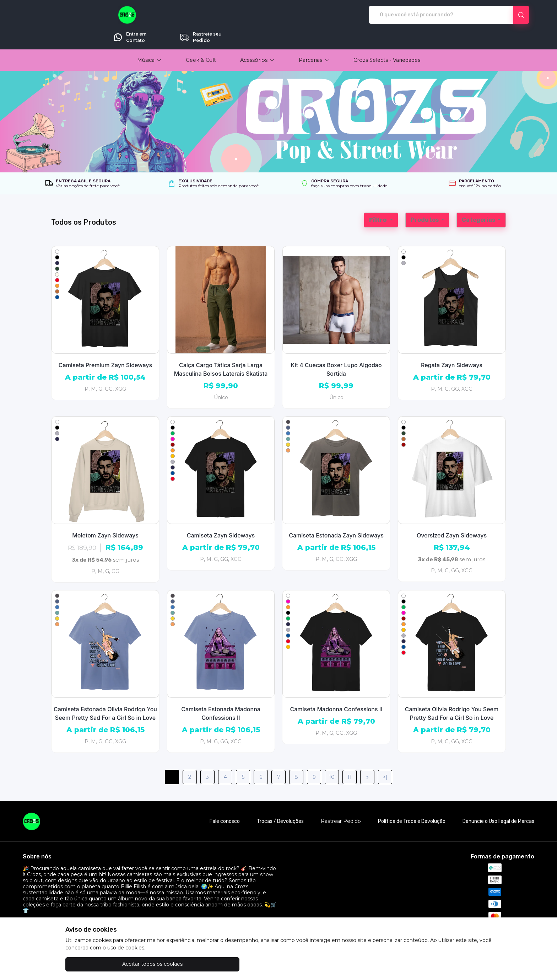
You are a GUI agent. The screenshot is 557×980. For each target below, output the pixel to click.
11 (350, 757)
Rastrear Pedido (341, 801)
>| (385, 757)
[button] (149, 40)
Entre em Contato (428, 15)
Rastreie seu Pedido (499, 15)
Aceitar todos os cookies (101, 964)
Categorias (479, 200)
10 (332, 757)
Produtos (425, 200)
